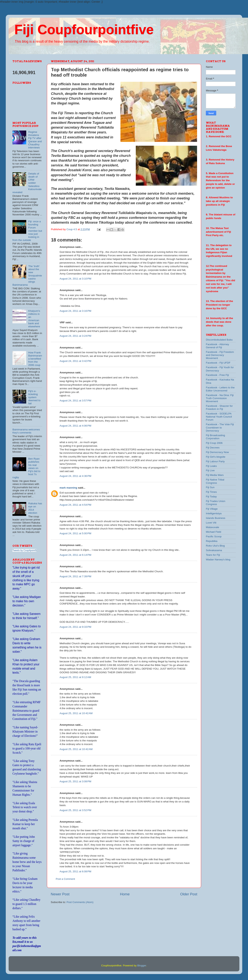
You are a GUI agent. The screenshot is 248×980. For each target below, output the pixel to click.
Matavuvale (212, 527)
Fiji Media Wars (215, 475)
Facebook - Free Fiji (217, 375)
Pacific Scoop (214, 536)
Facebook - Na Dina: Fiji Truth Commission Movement (220, 398)
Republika (212, 541)
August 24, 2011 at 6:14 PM (75, 555)
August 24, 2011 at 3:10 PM (75, 279)
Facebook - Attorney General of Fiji (217, 346)
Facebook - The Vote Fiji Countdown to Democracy (220, 427)
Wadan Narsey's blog (218, 559)
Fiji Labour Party (215, 461)
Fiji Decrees (213, 448)
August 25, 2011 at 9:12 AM (75, 677)
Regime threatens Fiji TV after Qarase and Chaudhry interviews (35, 140)
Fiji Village (212, 509)
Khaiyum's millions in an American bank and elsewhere (34, 319)
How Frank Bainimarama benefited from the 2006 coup (35, 359)
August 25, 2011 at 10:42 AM (76, 713)
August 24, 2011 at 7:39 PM (75, 576)
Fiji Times (211, 492)
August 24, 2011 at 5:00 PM (75, 533)
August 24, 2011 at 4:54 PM (75, 505)
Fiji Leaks (211, 466)
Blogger (142, 966)
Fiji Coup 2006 (214, 443)
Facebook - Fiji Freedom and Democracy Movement (220, 355)
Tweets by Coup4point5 (24, 550)
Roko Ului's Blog (215, 546)
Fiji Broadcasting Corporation (215, 437)
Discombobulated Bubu (219, 340)
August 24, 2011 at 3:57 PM (75, 401)
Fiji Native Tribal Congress (215, 481)
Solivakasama (214, 550)
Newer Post (60, 894)
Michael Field (214, 532)
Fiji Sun (210, 487)
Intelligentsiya (214, 513)
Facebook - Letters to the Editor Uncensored (220, 389)
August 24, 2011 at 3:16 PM (75, 311)
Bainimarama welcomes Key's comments (26, 431)
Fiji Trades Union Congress (216, 503)
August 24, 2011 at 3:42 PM (75, 361)
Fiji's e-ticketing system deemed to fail (34, 397)
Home (125, 894)
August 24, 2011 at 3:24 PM (75, 336)
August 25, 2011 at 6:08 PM (75, 871)
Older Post (189, 894)
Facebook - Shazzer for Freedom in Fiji (219, 407)
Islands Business (216, 518)
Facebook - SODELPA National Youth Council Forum (219, 417)
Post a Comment (65, 879)
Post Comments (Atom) (80, 902)
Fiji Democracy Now (217, 452)
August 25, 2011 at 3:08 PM (75, 781)
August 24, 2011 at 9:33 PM (75, 627)
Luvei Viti (211, 523)
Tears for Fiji (213, 555)
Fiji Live (210, 470)
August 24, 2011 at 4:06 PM (75, 426)
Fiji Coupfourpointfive (84, 30)
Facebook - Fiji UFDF (218, 363)
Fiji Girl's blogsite (216, 457)
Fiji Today (211, 497)
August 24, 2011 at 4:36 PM (75, 476)
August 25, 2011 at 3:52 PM (75, 810)
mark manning (68, 488)
